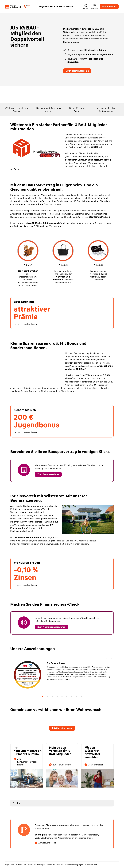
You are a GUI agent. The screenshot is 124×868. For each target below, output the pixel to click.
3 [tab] (52, 697)
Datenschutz (21, 865)
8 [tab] (77, 697)
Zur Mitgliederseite (60, 765)
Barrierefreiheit (91, 865)
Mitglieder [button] (44, 7)
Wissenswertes (66, 7)
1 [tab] (43, 697)
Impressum (10, 865)
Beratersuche (109, 7)
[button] (107, 659)
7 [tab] (72, 697)
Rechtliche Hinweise (55, 865)
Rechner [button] (54, 7)
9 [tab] (81, 697)
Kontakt (86, 7)
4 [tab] (57, 697)
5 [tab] (62, 697)
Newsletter (94, 7)
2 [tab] (47, 697)
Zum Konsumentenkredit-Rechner (26, 762)
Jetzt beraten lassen (78, 71)
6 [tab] (67, 697)
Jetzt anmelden (94, 765)
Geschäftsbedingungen (74, 865)
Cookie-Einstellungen (36, 865)
